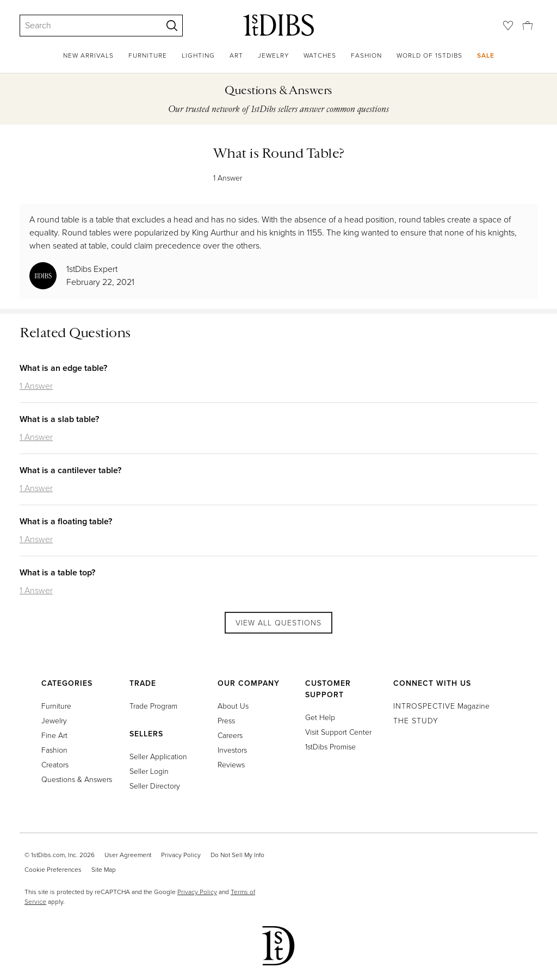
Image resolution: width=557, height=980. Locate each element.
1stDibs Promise (330, 747)
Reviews (231, 765)
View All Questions (278, 623)
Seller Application (158, 757)
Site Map (104, 870)
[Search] (86, 26)
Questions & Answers (77, 780)
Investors (232, 750)
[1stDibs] (278, 25)
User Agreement (128, 855)
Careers (230, 736)
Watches (320, 55)
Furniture (148, 55)
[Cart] (528, 25)
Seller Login (149, 771)
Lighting (198, 55)
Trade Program (153, 706)
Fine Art (54, 736)
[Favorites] (508, 26)
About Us (233, 706)
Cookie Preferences (53, 870)
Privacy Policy (181, 855)
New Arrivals (88, 55)
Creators (55, 765)
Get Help (320, 718)
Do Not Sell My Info (237, 855)
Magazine (441, 706)
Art (236, 55)
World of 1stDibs (429, 55)
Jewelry (273, 55)
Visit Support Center (338, 732)
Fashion (366, 55)
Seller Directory (155, 786)
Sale (486, 55)
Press (226, 721)
